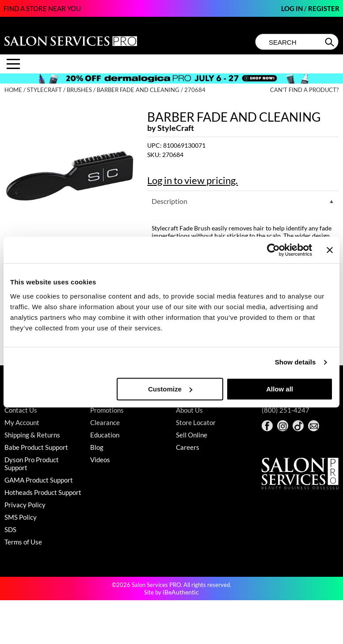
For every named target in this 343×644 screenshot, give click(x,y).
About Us (189, 410)
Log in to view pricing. (192, 180)
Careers (188, 447)
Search (330, 42)
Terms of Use (23, 542)
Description (170, 201)
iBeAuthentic (181, 592)
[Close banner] (330, 250)
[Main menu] (13, 64)
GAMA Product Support (39, 480)
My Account (22, 422)
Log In (293, 8)
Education (105, 435)
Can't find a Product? (304, 90)
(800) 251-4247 (286, 410)
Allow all (280, 389)
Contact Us (21, 410)
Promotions (107, 410)
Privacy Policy (25, 505)
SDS (10, 529)
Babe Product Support (36, 447)
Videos (100, 460)
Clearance (105, 422)
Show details (295, 362)
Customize (170, 389)
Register (324, 8)
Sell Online (192, 435)
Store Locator (196, 422)
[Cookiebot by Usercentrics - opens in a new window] (273, 250)
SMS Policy (21, 517)
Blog (97, 447)
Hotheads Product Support (43, 492)
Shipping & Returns (32, 435)
